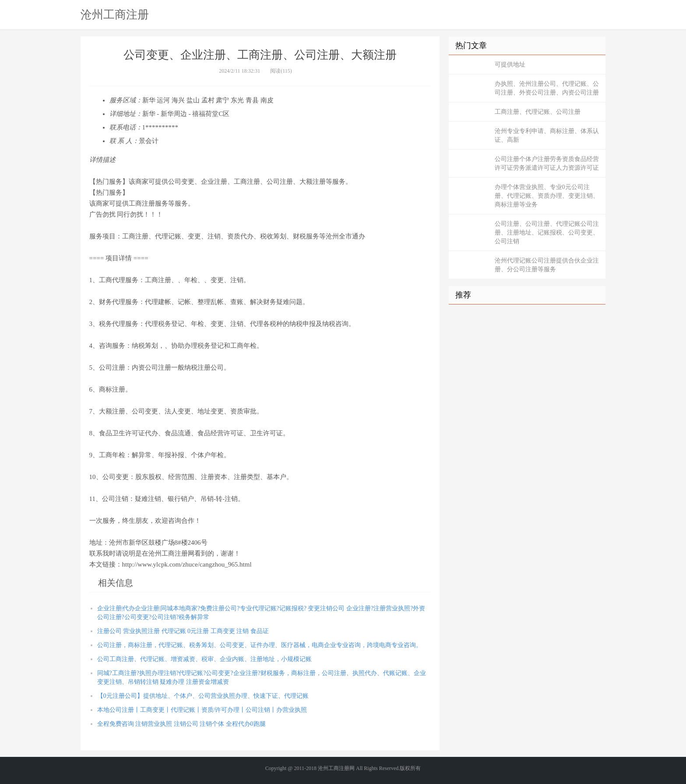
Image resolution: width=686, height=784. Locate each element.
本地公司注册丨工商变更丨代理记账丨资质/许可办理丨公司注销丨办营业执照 (202, 710)
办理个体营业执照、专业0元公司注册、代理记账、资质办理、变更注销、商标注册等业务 (547, 196)
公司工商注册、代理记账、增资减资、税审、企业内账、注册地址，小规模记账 (204, 659)
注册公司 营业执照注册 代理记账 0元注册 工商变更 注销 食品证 (183, 631)
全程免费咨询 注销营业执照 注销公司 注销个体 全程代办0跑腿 (181, 724)
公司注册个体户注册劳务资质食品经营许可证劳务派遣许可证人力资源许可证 (547, 163)
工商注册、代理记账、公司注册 (538, 112)
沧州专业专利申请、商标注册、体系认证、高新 (547, 135)
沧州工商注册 (115, 14)
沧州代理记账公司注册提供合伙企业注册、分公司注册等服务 (547, 265)
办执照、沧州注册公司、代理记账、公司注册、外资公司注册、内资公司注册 (547, 88)
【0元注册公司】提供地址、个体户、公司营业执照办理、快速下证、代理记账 (203, 696)
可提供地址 (510, 65)
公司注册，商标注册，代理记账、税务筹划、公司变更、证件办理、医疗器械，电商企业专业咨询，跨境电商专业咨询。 (260, 645)
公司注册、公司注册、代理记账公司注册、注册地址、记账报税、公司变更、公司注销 (547, 233)
